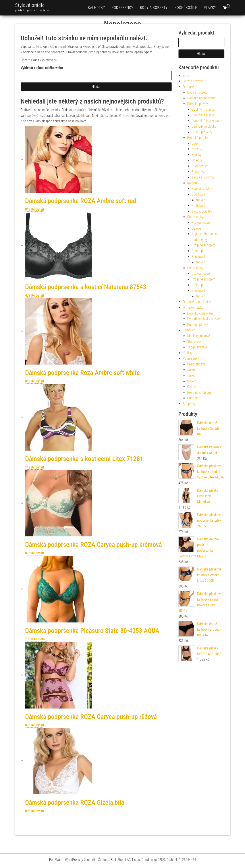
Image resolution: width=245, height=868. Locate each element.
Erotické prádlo (197, 138)
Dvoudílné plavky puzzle (208, 121)
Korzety (197, 149)
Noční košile (186, 8)
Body (186, 76)
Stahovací (198, 206)
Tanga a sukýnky (203, 177)
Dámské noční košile (201, 98)
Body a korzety (154, 8)
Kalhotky (96, 8)
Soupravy (198, 172)
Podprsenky (123, 8)
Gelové (196, 228)
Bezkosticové (201, 223)
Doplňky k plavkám (204, 109)
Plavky (210, 8)
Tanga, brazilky (202, 211)
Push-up (197, 251)
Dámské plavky (198, 104)
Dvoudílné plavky (203, 115)
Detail (40, 209)
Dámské (188, 87)
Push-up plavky (202, 132)
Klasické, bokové (203, 189)
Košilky (197, 155)
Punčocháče (200, 166)
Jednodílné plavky (204, 126)
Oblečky (197, 160)
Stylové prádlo (30, 5)
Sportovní (198, 194)
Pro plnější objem (204, 245)
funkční (201, 200)
